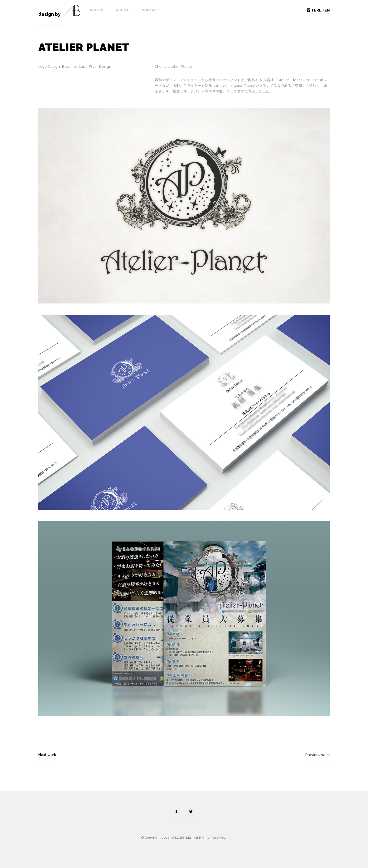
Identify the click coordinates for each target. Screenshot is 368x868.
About (122, 10)
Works (97, 10)
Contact (150, 10)
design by (49, 14)
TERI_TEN (318, 10)
